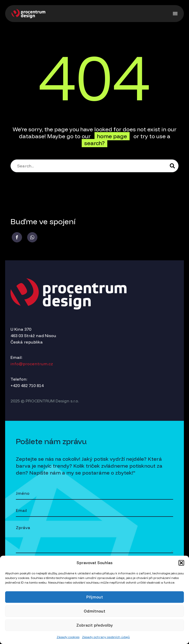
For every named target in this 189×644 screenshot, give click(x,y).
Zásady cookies (68, 637)
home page (112, 136)
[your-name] (94, 494)
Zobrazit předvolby (94, 625)
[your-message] (94, 538)
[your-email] (94, 511)
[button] (181, 563)
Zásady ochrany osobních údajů (106, 637)
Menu (175, 14)
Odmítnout (94, 611)
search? (94, 143)
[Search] (94, 166)
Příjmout (95, 597)
